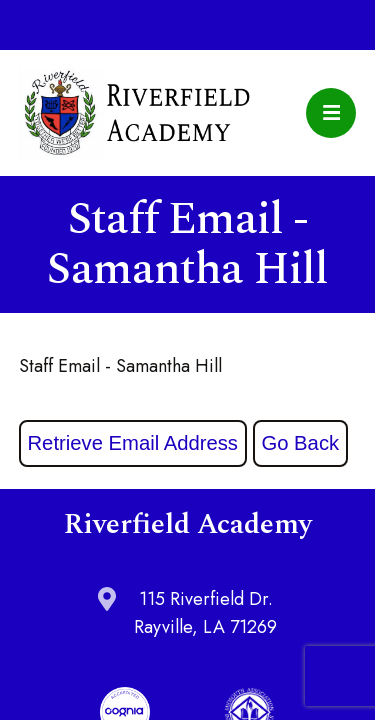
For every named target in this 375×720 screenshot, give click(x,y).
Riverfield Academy (135, 113)
